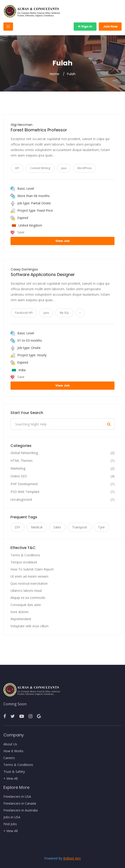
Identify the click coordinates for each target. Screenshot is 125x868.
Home (55, 74)
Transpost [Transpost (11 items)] (80, 527)
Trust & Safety (14, 772)
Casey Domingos (24, 269)
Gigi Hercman (22, 125)
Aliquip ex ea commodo (28, 598)
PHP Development (24, 484)
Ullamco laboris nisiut (26, 591)
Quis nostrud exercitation (29, 583)
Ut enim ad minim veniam (29, 576)
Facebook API (24, 313)
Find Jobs (10, 824)
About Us (10, 744)
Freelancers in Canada (20, 803)
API (17, 168)
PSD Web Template (25, 492)
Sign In (85, 26)
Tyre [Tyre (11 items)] (101, 527)
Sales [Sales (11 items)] (57, 527)
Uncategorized (21, 500)
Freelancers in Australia (21, 810)
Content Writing (40, 168)
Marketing (18, 468)
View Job (63, 241)
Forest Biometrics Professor (39, 130)
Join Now (110, 26)
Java (64, 168)
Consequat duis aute (26, 605)
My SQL (64, 313)
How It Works (13, 751)
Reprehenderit (21, 619)
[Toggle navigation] (8, 27)
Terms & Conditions (25, 555)
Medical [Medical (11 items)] (37, 527)
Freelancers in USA (17, 797)
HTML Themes (22, 461)
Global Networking (24, 453)
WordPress (85, 168)
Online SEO (19, 476)
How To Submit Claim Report (32, 569)
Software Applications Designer (43, 274)
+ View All (10, 779)
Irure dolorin (20, 612)
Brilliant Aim (72, 858)
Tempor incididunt (24, 562)
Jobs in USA (12, 817)
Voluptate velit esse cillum (30, 626)
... (80, 312)
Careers (9, 758)
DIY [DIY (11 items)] (17, 527)
